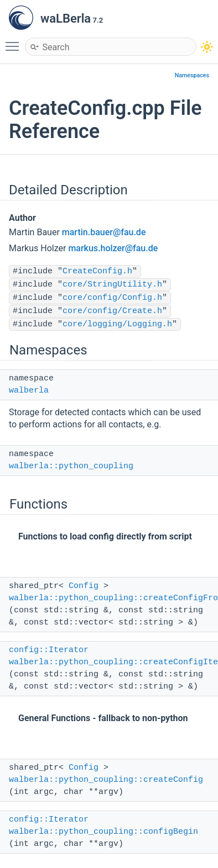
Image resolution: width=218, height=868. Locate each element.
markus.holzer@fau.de (113, 248)
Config (84, 586)
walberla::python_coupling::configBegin (103, 832)
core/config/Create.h (112, 311)
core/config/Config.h (112, 298)
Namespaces (192, 75)
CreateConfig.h (97, 271)
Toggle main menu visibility (15, 41)
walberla (29, 391)
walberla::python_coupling (71, 466)
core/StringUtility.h (112, 285)
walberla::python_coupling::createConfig (106, 780)
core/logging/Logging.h (117, 324)
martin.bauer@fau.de (104, 232)
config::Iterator (49, 650)
